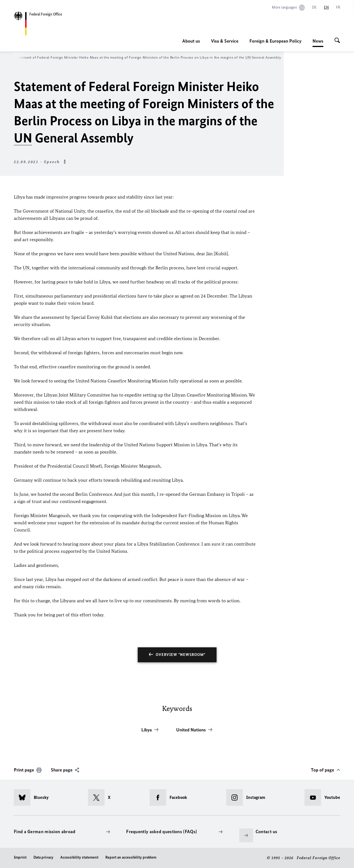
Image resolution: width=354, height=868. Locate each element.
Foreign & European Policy (275, 41)
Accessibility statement (79, 857)
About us (191, 41)
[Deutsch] (314, 7)
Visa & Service (225, 41)
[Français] (338, 7)
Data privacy (43, 857)
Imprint (20, 857)
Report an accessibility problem (131, 857)
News (318, 41)
